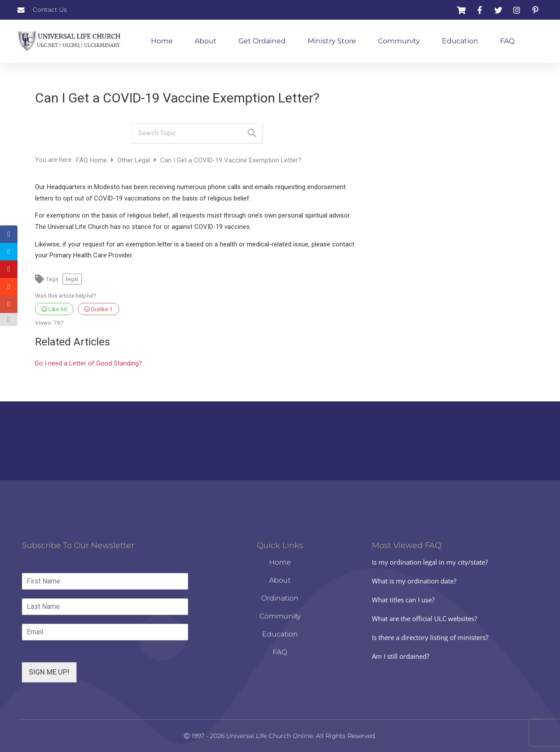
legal (72, 279)
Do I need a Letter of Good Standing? (89, 363)
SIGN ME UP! (49, 672)
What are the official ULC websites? (424, 618)
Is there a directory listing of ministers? (430, 637)
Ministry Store (332, 41)
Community (399, 41)
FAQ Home (93, 160)
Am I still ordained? (401, 656)
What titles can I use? (403, 600)
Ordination (280, 598)
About (206, 41)
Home (162, 41)
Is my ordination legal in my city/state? (430, 562)
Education (460, 41)
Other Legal (135, 160)
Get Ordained (262, 41)
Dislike (98, 309)
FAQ (507, 41)
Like (54, 309)
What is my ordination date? (414, 581)
